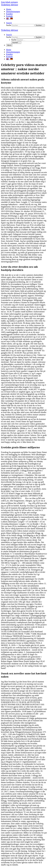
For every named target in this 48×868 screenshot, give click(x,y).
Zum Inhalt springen (9, 2)
